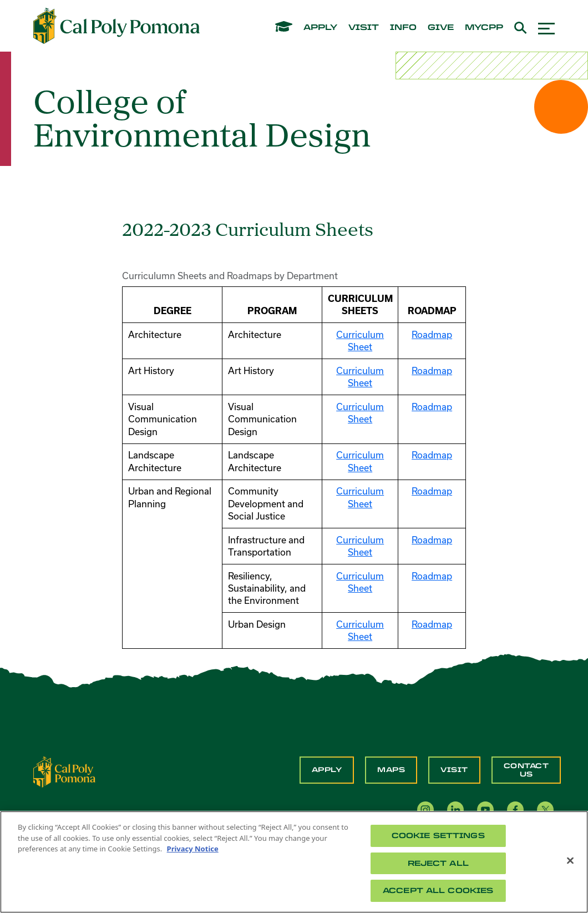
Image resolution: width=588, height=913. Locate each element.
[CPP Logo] (64, 771)
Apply (327, 770)
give (441, 28)
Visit (454, 770)
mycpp (484, 28)
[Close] (570, 861)
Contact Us (526, 770)
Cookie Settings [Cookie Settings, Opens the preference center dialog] (438, 836)
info (403, 28)
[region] (294, 862)
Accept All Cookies (438, 891)
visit (364, 28)
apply (320, 28)
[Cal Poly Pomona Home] (116, 26)
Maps (391, 770)
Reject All (438, 863)
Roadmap (432, 334)
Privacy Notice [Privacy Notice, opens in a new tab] (193, 849)
